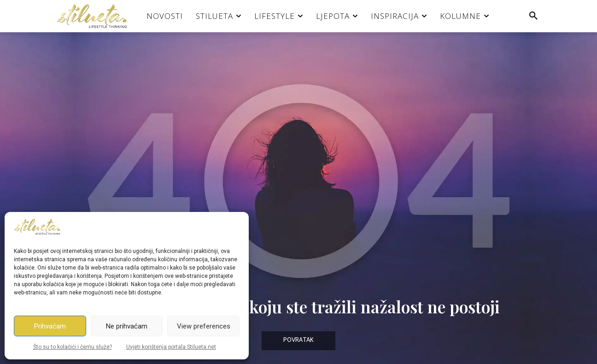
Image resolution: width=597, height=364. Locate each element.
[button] (533, 16)
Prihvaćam (50, 326)
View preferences (204, 326)
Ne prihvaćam (127, 326)
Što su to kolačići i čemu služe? (73, 347)
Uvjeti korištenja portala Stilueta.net (171, 347)
